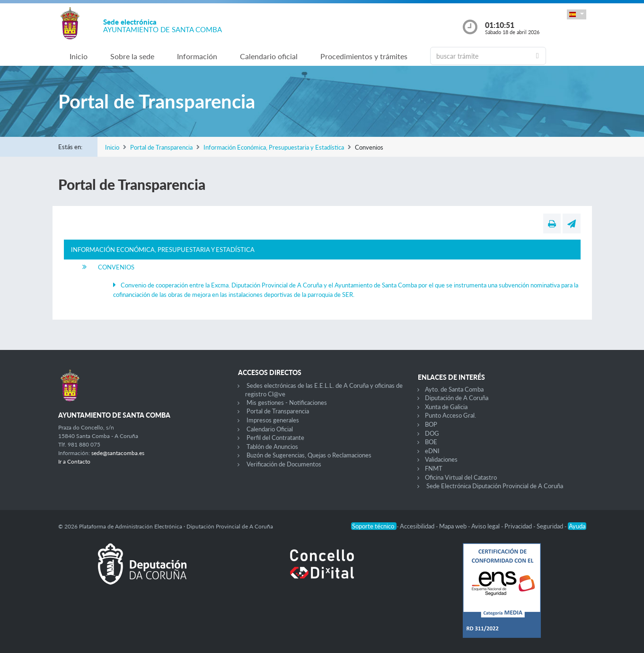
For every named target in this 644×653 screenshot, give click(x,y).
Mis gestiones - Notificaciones (287, 403)
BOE (431, 442)
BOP (431, 424)
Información (197, 56)
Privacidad (519, 526)
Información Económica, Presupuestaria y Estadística (274, 147)
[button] (576, 14)
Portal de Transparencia (161, 147)
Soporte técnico (374, 526)
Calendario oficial (269, 56)
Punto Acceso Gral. (450, 415)
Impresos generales (273, 420)
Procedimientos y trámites (364, 56)
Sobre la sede (132, 56)
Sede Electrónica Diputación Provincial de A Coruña (495, 486)
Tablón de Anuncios (272, 447)
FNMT (434, 468)
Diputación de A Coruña (457, 398)
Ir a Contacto (74, 461)
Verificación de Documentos (284, 464)
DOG (432, 433)
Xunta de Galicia (446, 407)
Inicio (79, 56)
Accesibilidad (418, 526)
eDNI (432, 451)
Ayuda (577, 526)
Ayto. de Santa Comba (454, 389)
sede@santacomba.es (118, 453)
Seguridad (551, 526)
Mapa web (454, 526)
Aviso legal (486, 526)
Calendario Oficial (270, 429)
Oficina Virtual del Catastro (461, 477)
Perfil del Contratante (275, 438)
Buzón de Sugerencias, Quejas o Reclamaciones (309, 455)
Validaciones (441, 459)
